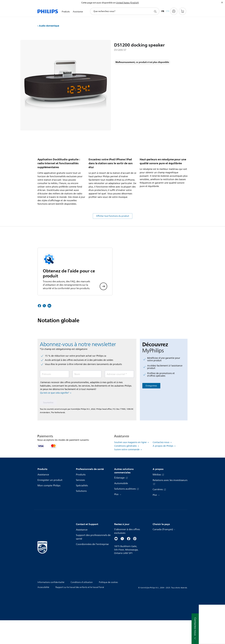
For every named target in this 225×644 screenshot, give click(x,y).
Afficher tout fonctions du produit (113, 240)
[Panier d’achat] (182, 11)
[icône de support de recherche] (155, 11)
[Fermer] (222, 2)
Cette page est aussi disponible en (98, 3)
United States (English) (127, 3)
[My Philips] (174, 11)
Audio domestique (49, 26)
